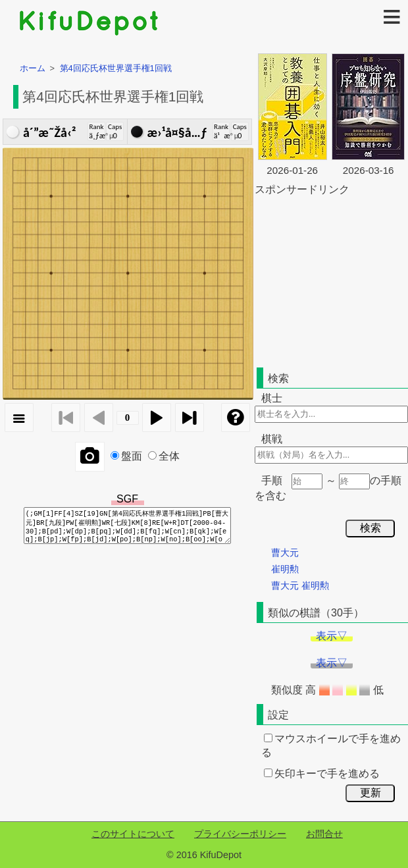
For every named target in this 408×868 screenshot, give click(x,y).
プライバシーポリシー (240, 834)
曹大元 (285, 553)
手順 (272, 480)
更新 (370, 793)
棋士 (272, 398)
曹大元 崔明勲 (300, 585)
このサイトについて (133, 834)
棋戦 (272, 439)
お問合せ (324, 834)
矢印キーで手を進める (322, 773)
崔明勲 (285, 569)
